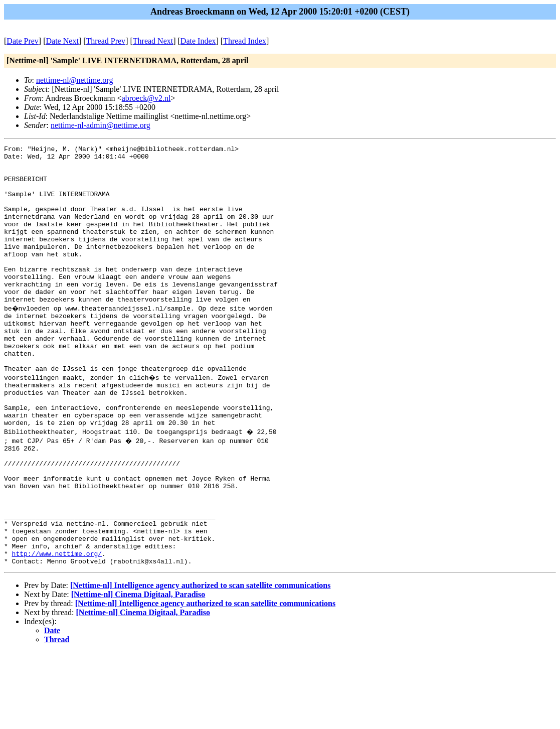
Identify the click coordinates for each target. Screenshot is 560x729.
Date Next (62, 41)
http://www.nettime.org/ (57, 629)
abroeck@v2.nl (146, 98)
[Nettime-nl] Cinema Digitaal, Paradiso (138, 671)
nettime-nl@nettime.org (75, 80)
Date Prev (23, 41)
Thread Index (245, 41)
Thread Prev (106, 41)
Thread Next (153, 41)
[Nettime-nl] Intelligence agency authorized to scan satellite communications (200, 662)
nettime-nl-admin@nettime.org (101, 125)
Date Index (198, 41)
